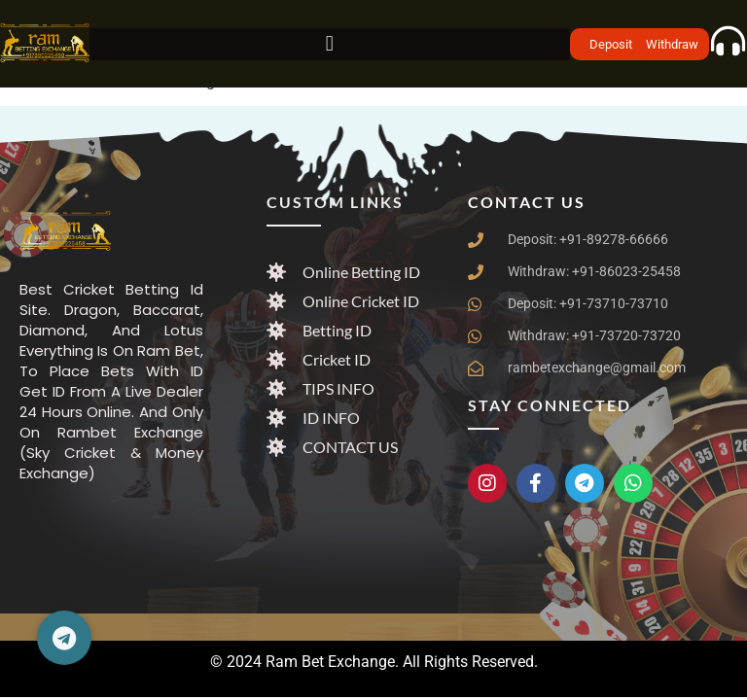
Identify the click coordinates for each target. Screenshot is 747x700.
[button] (330, 44)
